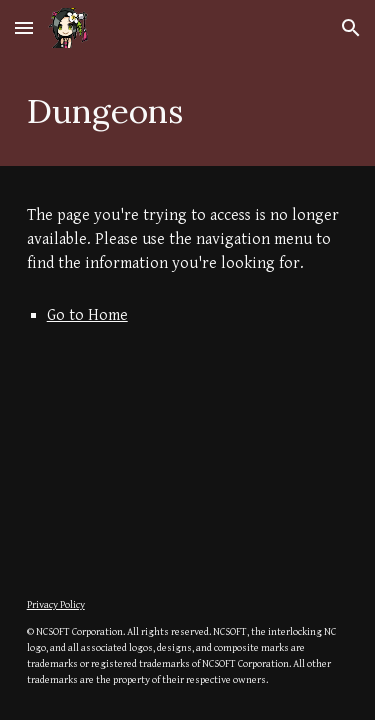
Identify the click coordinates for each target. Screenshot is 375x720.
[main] (188, 111)
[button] (24, 27)
